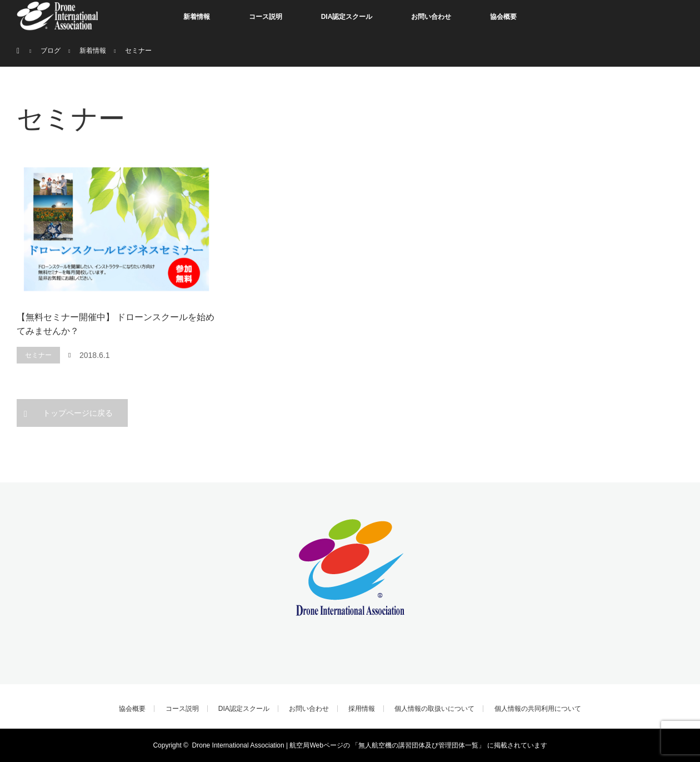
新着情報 (197, 17)
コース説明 (266, 17)
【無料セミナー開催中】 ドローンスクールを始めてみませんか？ (116, 324)
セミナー (38, 355)
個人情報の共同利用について (538, 709)
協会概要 (503, 17)
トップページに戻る (78, 413)
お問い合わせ (431, 17)
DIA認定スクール (347, 17)
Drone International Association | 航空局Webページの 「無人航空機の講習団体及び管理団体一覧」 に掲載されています (370, 745)
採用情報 (362, 709)
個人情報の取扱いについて (434, 709)
